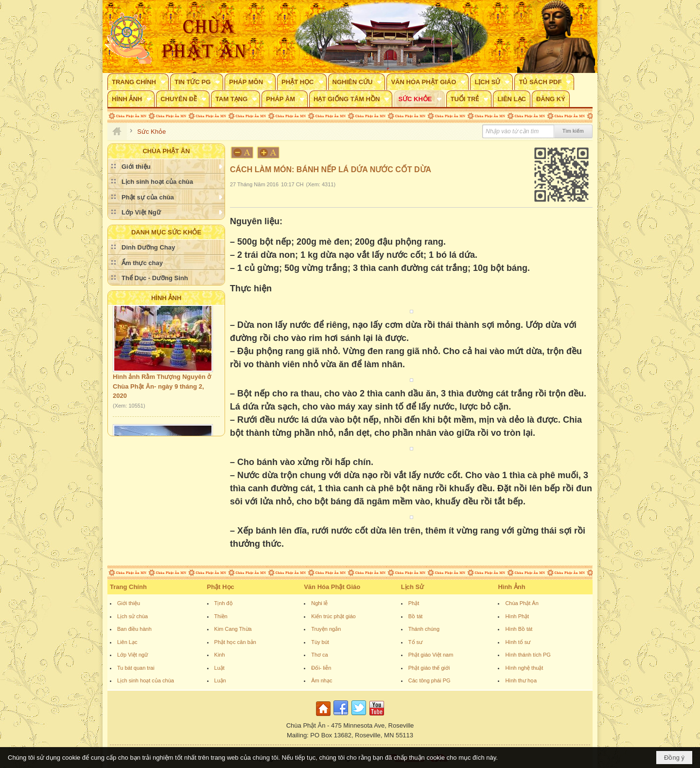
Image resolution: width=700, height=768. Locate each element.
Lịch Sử (412, 587)
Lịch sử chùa (132, 616)
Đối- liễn (321, 668)
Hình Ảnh (166, 298)
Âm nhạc (322, 680)
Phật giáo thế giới (429, 668)
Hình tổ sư (518, 642)
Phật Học (221, 587)
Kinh (220, 655)
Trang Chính (128, 587)
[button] (138, 82)
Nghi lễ (319, 603)
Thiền (221, 616)
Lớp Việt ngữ (132, 655)
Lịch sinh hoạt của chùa (146, 680)
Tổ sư (415, 642)
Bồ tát (416, 616)
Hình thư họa (521, 680)
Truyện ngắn (326, 629)
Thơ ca (320, 655)
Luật (219, 668)
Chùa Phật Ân (522, 603)
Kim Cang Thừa (233, 629)
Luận (220, 680)
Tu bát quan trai (136, 668)
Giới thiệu (129, 603)
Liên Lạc (127, 642)
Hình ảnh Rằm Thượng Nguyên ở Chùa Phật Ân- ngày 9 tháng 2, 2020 (162, 388)
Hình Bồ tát (519, 629)
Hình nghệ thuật (524, 668)
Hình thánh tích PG (528, 655)
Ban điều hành (134, 629)
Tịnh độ (224, 603)
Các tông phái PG (429, 680)
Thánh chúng (424, 629)
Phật (414, 603)
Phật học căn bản (235, 642)
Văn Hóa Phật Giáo (332, 587)
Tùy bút (320, 642)
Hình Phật (517, 616)
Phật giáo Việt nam (431, 655)
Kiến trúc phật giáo (333, 616)
